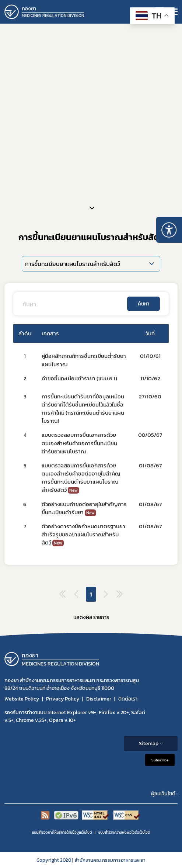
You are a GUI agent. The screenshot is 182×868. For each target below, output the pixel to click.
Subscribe (160, 760)
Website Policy (22, 699)
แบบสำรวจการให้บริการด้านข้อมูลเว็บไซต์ (62, 832)
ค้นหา (143, 304)
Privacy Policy (63, 699)
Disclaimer (99, 699)
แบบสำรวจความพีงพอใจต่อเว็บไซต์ (124, 832)
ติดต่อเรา (128, 699)
